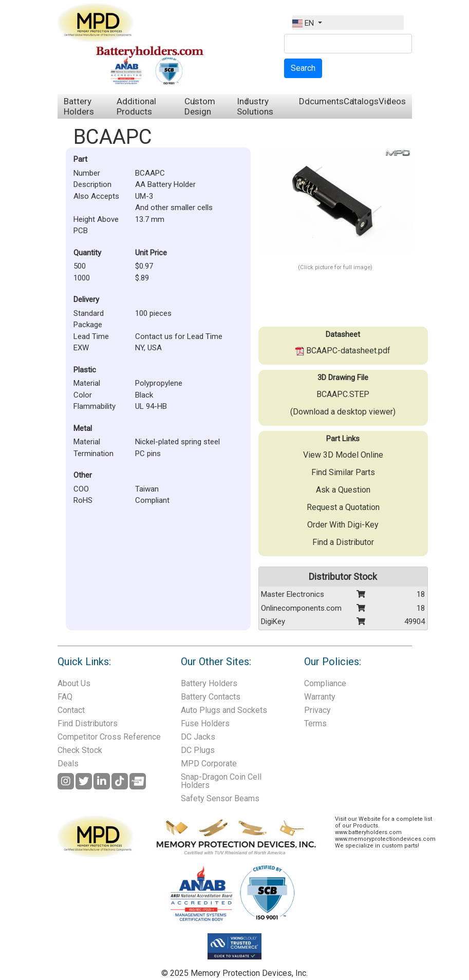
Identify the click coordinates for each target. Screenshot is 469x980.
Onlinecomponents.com (301, 608)
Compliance (325, 683)
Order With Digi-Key (343, 525)
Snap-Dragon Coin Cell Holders (221, 781)
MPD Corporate (209, 764)
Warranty (320, 697)
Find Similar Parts (343, 472)
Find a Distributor (343, 542)
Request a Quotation (343, 507)
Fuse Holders (205, 723)
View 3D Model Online (343, 455)
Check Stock (80, 750)
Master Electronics (293, 594)
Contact (71, 710)
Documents (321, 101)
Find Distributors (88, 723)
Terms (315, 723)
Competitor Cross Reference (109, 737)
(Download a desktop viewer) (343, 412)
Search (303, 68)
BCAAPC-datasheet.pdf (343, 351)
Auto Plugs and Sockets (224, 710)
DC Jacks (198, 737)
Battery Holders (79, 106)
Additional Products (136, 106)
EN (304, 23)
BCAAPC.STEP (343, 394)
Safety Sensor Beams (220, 798)
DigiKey (273, 621)
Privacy (317, 710)
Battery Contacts (211, 697)
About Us (74, 683)
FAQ (65, 697)
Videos (392, 101)
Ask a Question (343, 490)
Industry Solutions (255, 106)
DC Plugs (198, 750)
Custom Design (200, 106)
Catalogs (361, 101)
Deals (68, 764)
